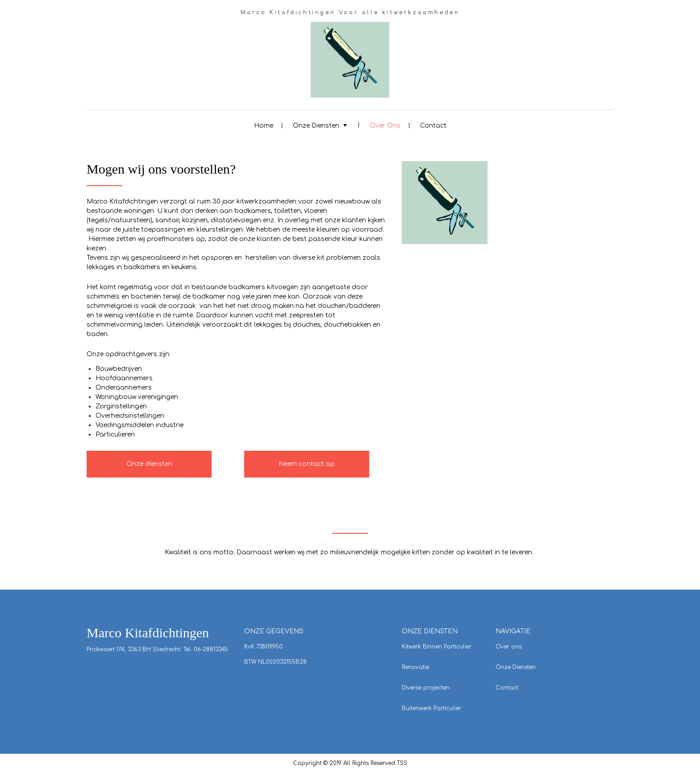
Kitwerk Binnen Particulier (437, 647)
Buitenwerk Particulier (431, 708)
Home (264, 126)
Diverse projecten (426, 688)
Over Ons (385, 126)
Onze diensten (149, 464)
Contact (433, 126)
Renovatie (415, 667)
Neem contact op (307, 464)
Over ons (508, 647)
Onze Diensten (316, 126)
